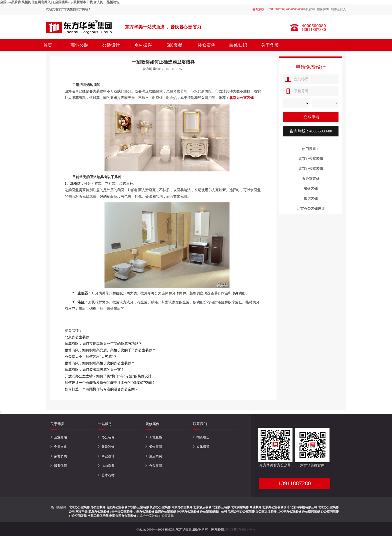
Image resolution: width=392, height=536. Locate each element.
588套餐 (175, 45)
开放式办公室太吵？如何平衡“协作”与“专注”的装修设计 (108, 376)
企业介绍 (60, 437)
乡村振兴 (143, 45)
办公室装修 (166, 516)
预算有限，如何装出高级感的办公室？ (94, 370)
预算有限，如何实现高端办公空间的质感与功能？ (103, 344)
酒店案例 (155, 456)
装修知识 (238, 45)
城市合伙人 (338, 9)
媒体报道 (203, 447)
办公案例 (155, 466)
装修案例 (206, 45)
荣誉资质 (60, 456)
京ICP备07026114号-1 (240, 529)
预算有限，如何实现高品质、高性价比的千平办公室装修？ (110, 350)
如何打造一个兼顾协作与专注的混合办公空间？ (101, 389)
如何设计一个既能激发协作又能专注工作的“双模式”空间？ (110, 383)
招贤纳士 (203, 437)
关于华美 (270, 45)
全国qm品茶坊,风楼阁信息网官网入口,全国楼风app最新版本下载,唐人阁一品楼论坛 (60, 2)
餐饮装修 (108, 447)
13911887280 (294, 483)
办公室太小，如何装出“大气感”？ (91, 357)
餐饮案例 (155, 447)
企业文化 (60, 447)
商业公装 (79, 45)
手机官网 (309, 9)
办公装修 (108, 437)
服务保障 (323, 9)
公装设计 (111, 45)
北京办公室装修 (147, 516)
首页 (48, 45)
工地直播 (155, 437)
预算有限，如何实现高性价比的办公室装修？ (100, 363)
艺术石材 (108, 475)
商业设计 (108, 456)
